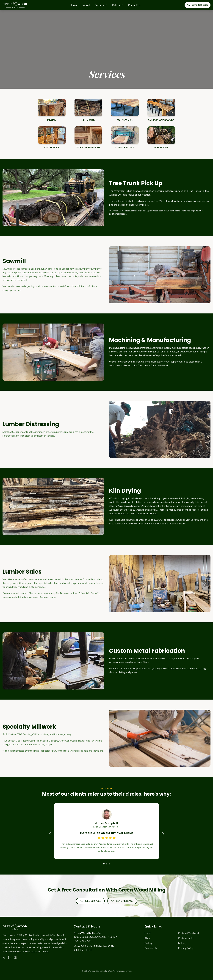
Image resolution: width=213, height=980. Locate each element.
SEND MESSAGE (122, 901)
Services (101, 5)
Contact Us (134, 5)
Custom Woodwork (189, 933)
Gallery (118, 5)
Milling (182, 943)
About (86, 5)
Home (75, 5)
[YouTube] (15, 958)
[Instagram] (10, 958)
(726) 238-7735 (198, 5)
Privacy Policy (186, 948)
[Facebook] (4, 958)
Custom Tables (186, 938)
